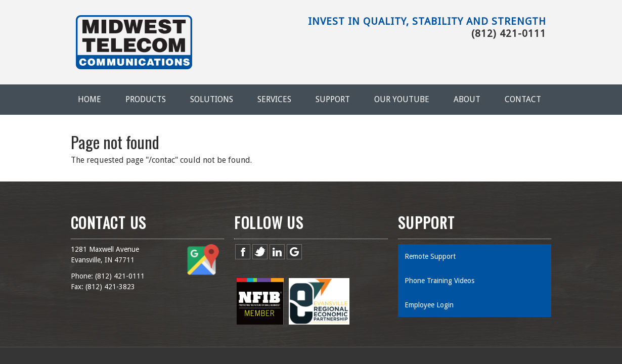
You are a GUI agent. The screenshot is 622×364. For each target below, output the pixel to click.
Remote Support (430, 256)
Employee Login (429, 305)
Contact (523, 99)
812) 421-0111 (121, 276)
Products (146, 99)
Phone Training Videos (439, 281)
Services (274, 99)
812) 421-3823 (111, 287)
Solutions (212, 99)
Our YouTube (402, 99)
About (467, 99)
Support (333, 99)
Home (90, 99)
